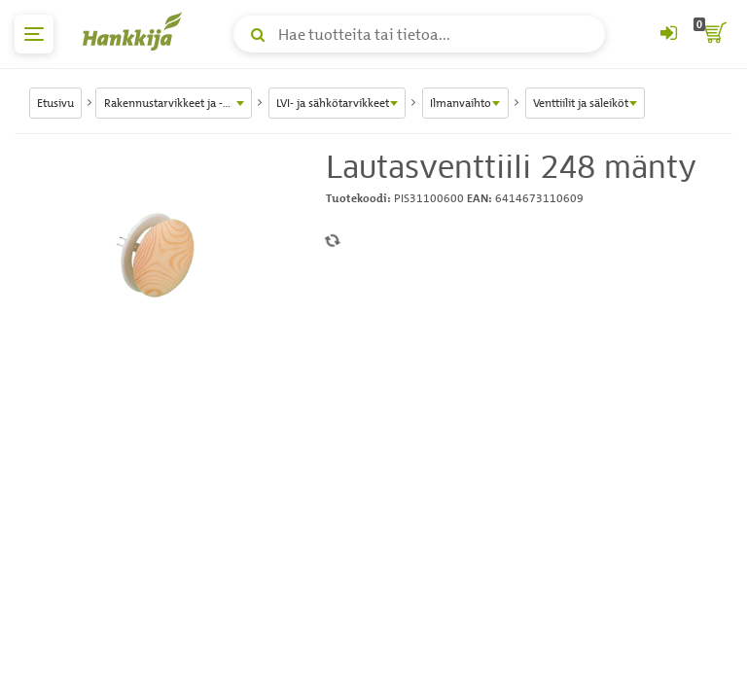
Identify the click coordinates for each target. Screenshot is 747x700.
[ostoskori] (713, 34)
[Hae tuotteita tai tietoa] (419, 34)
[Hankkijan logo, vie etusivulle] (136, 31)
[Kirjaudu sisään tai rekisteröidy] (668, 34)
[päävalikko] (34, 34)
